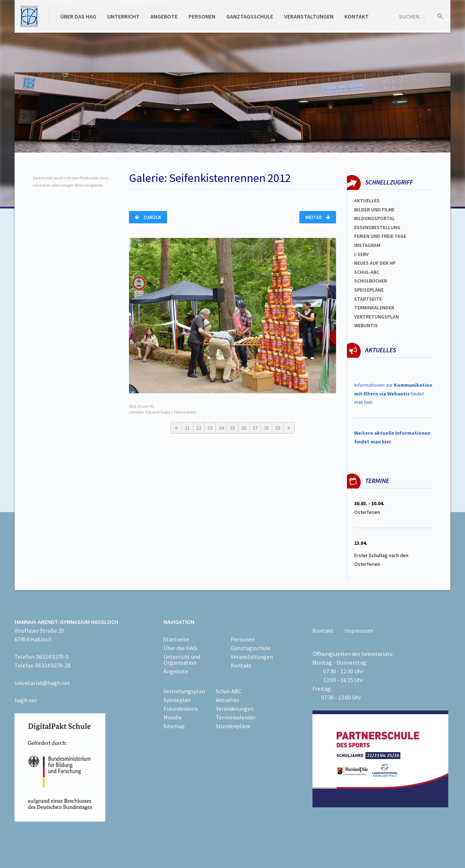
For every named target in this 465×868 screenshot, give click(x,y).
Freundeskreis (181, 709)
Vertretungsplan (377, 317)
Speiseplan (177, 700)
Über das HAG (78, 16)
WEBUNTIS (366, 325)
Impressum (359, 630)
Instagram (367, 245)
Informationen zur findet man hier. (393, 394)
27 (255, 428)
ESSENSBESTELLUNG (377, 227)
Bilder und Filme (374, 210)
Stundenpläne (233, 726)
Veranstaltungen (309, 16)
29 (278, 428)
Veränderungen (235, 709)
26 (244, 428)
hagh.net (26, 700)
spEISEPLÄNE (369, 290)
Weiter (318, 217)
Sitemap (174, 726)
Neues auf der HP (375, 263)
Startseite (368, 299)
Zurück (148, 217)
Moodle (173, 717)
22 (199, 428)
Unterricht (123, 16)
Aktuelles (367, 200)
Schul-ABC (229, 691)
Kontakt (357, 16)
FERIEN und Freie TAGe (380, 236)
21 (187, 428)
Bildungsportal (375, 218)
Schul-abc (367, 272)
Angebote (164, 16)
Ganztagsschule (250, 16)
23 (210, 428)
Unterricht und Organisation (182, 660)
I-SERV (361, 254)
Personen (202, 16)
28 (266, 428)
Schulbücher (371, 281)
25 (232, 428)
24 (221, 428)
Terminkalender (374, 308)
